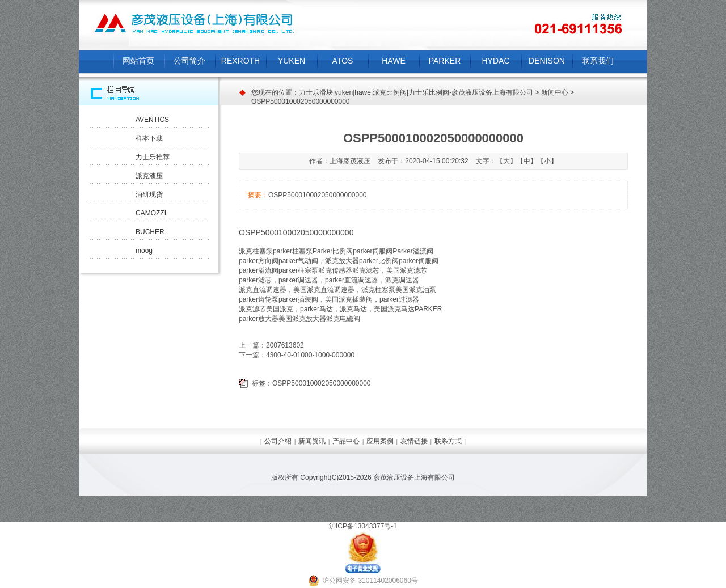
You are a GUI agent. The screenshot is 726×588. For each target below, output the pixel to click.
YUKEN (292, 61)
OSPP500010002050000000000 (322, 383)
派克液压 (149, 176)
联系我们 (598, 61)
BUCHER (150, 232)
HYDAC (495, 61)
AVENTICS (152, 120)
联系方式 (448, 441)
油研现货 (149, 194)
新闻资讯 (312, 441)
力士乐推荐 (153, 157)
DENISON (547, 61)
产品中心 (346, 441)
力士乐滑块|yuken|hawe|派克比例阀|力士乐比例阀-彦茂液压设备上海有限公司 (416, 92)
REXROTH (240, 61)
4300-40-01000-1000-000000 (310, 355)
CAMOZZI (151, 213)
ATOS (343, 61)
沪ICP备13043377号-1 (363, 526)
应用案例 (380, 441)
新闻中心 (555, 92)
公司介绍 (278, 441)
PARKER (445, 61)
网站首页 (138, 61)
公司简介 (189, 61)
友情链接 (414, 441)
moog (144, 251)
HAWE (393, 61)
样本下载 (149, 138)
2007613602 (285, 345)
